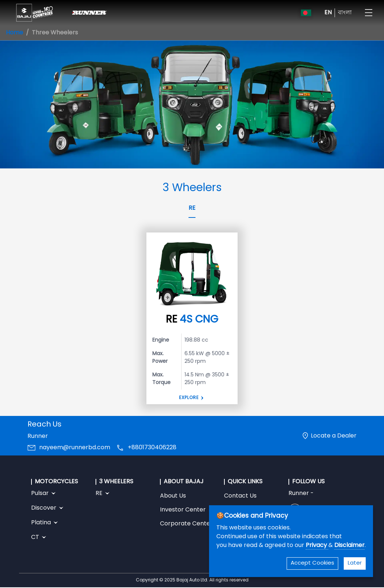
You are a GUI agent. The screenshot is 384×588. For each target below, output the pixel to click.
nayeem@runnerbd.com (75, 448)
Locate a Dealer (334, 436)
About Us (173, 496)
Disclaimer (349, 546)
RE (192, 208)
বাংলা (345, 13)
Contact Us (240, 496)
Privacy (317, 546)
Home (14, 33)
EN (328, 13)
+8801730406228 (152, 448)
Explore (189, 398)
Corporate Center (186, 524)
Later (355, 563)
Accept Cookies (312, 563)
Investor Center (183, 510)
